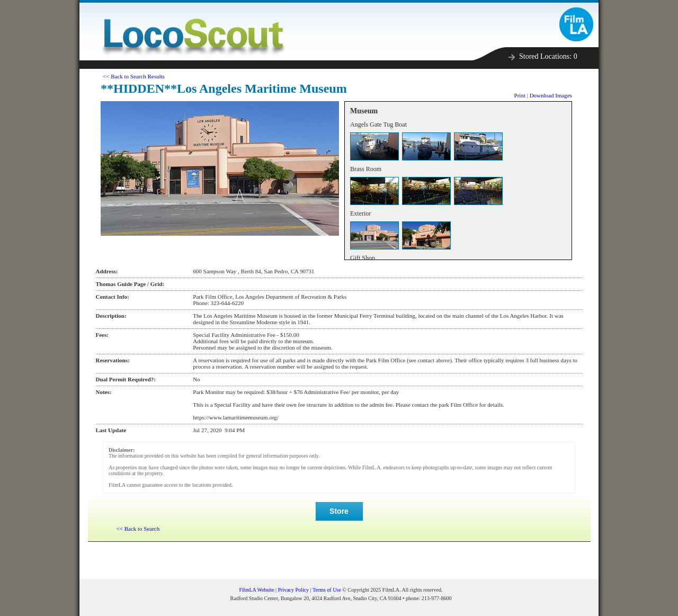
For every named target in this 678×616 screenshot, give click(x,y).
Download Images (551, 95)
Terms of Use (327, 590)
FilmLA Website (257, 590)
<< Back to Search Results (134, 76)
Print (520, 95)
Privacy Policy (294, 590)
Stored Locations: (548, 56)
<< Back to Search (138, 529)
